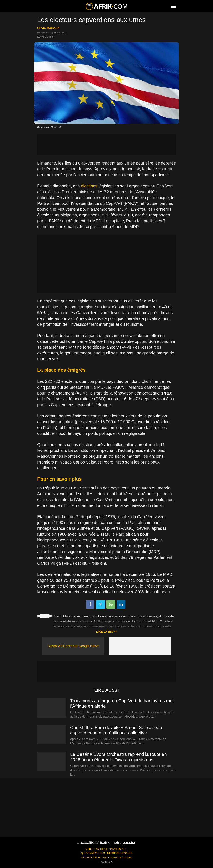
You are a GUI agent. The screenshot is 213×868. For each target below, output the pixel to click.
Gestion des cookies (121, 858)
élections (89, 186)
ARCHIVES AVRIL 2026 (94, 858)
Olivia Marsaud (48, 28)
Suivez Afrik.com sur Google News (73, 646)
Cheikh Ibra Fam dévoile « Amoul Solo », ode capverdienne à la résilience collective (116, 730)
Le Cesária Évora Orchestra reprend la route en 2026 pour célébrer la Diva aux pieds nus (118, 757)
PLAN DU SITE (119, 849)
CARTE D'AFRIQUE (97, 849)
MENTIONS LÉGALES (120, 853)
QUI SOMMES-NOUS (93, 853)
